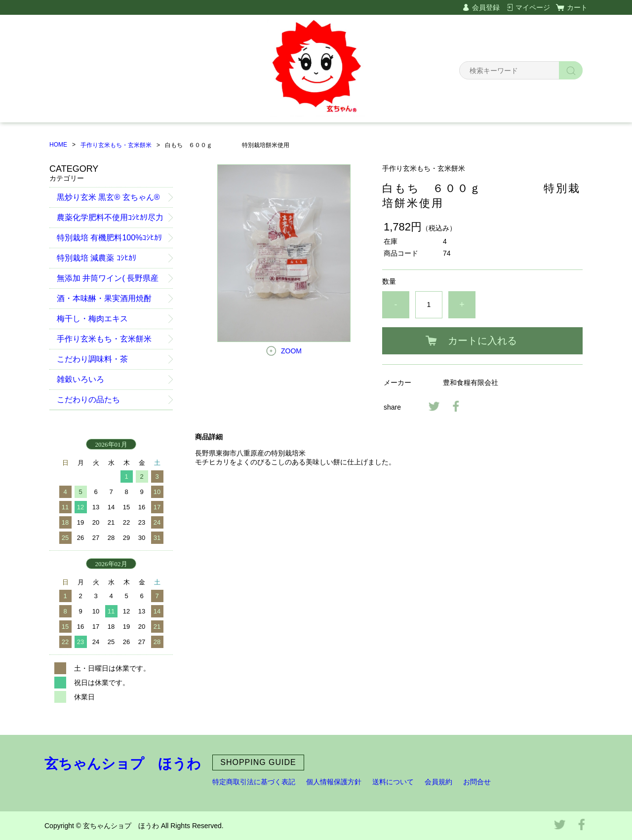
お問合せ (477, 782)
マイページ (533, 7)
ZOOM (291, 351)
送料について (393, 782)
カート (577, 7)
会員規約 (438, 782)
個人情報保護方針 (334, 782)
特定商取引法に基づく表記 (254, 782)
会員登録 (486, 7)
